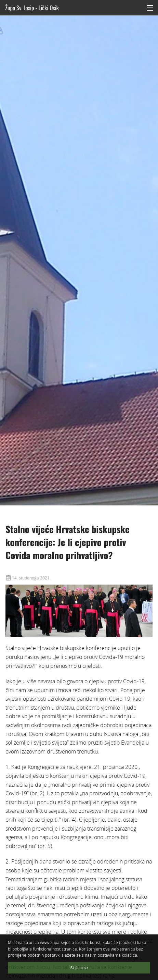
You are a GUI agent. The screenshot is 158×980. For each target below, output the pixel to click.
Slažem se (79, 968)
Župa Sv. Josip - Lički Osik (32, 8)
